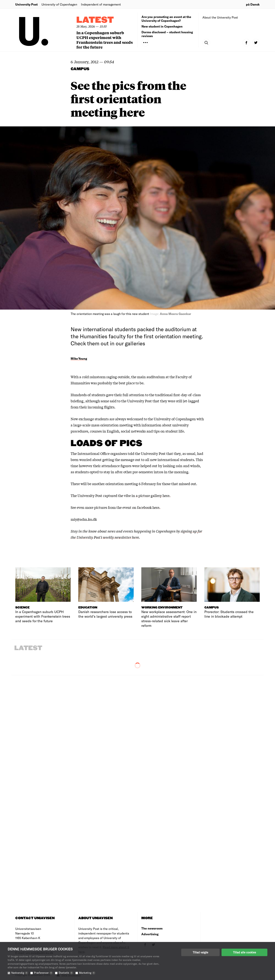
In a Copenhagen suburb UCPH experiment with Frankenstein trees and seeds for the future (105, 40)
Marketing (87, 973)
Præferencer (43, 973)
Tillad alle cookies (244, 952)
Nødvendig (20, 973)
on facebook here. (146, 507)
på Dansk (253, 4)
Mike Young (79, 358)
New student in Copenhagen (162, 26)
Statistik (66, 973)
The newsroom (152, 928)
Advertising (150, 934)
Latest (95, 20)
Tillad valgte (200, 952)
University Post (26, 4)
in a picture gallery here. (151, 495)
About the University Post (220, 17)
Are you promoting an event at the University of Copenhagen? (166, 19)
